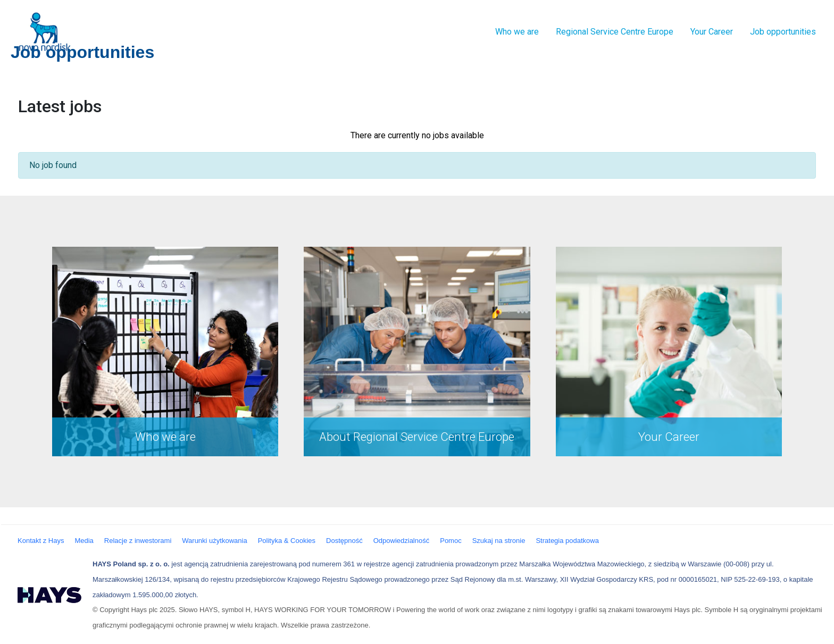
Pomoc (451, 541)
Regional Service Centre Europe (615, 32)
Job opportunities (783, 32)
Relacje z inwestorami (138, 541)
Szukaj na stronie (499, 541)
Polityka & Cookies (287, 541)
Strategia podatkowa (567, 541)
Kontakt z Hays (41, 541)
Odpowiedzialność (402, 541)
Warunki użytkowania (214, 541)
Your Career (712, 32)
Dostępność (344, 541)
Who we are (517, 32)
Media (84, 541)
